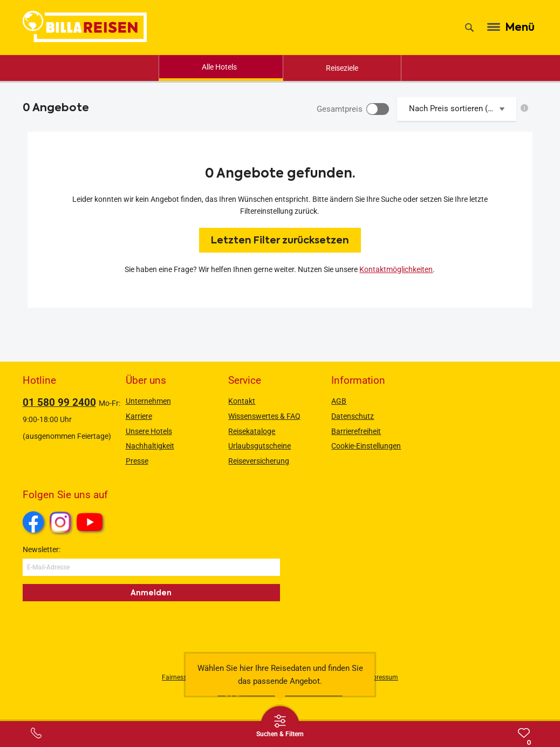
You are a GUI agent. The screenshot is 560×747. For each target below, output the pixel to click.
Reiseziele (342, 68)
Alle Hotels (219, 67)
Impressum (382, 677)
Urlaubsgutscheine (259, 446)
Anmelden (151, 593)
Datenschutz (353, 416)
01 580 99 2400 (59, 402)
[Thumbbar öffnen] (280, 725)
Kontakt (242, 401)
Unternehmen (148, 401)
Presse (137, 461)
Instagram (60, 522)
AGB (339, 401)
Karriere (139, 416)
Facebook (33, 522)
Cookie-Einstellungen (366, 446)
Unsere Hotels (149, 431)
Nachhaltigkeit (150, 446)
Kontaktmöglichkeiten (396, 269)
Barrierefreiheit (356, 431)
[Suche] (469, 28)
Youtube (91, 524)
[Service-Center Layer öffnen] (36, 733)
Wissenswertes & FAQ (264, 416)
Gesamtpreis (340, 109)
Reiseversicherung (259, 461)
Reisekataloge (252, 431)
